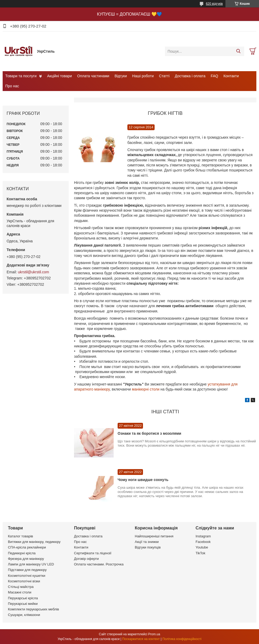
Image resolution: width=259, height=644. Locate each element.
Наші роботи (143, 76)
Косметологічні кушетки (27, 576)
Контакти (231, 76)
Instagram (203, 536)
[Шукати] (238, 51)
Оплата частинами (93, 76)
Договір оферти (86, 559)
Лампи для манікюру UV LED (31, 564)
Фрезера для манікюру (26, 559)
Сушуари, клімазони (24, 615)
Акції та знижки (147, 542)
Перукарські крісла (23, 598)
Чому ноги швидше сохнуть (143, 480)
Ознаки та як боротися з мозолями (149, 433)
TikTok (200, 553)
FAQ (214, 76)
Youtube (202, 547)
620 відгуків (214, 4)
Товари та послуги (21, 76)
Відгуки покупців (148, 547)
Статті (164, 76)
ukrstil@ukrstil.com (34, 272)
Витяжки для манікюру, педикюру (34, 542)
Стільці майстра (21, 587)
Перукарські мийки (23, 604)
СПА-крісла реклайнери (27, 547)
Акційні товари (59, 76)
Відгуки (121, 76)
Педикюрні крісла (22, 553)
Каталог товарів (20, 536)
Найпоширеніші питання (154, 536)
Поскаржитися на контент (141, 639)
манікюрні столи (146, 389)
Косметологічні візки (24, 581)
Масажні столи (20, 592)
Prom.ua (154, 634)
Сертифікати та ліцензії (93, 553)
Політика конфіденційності (182, 639)
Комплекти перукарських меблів (33, 609)
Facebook (203, 542)
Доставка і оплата (190, 76)
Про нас (12, 86)
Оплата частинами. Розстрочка (99, 564)
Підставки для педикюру (27, 570)
